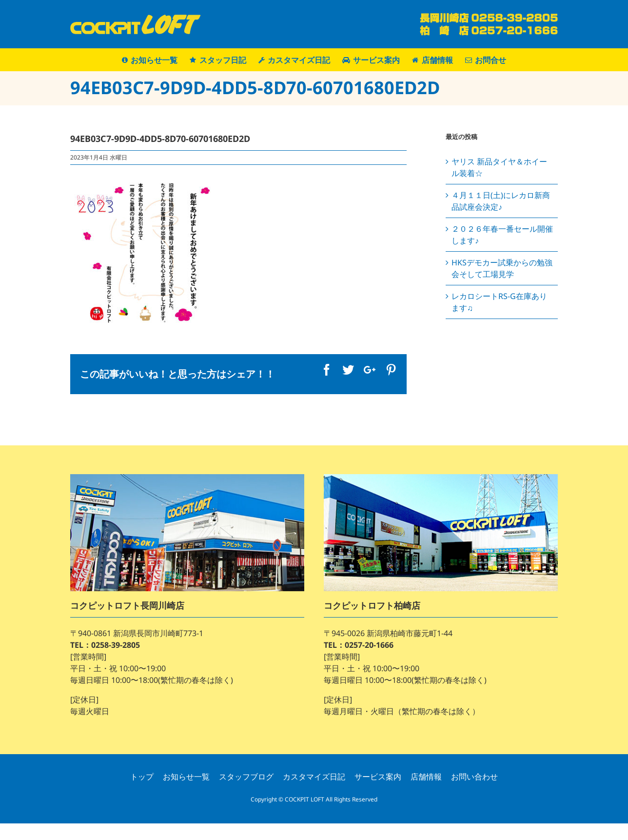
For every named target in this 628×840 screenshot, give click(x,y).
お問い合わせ (474, 777)
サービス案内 (378, 777)
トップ (142, 777)
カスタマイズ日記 (314, 777)
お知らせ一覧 (186, 777)
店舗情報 (426, 777)
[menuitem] (156, 60)
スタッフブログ (246, 777)
